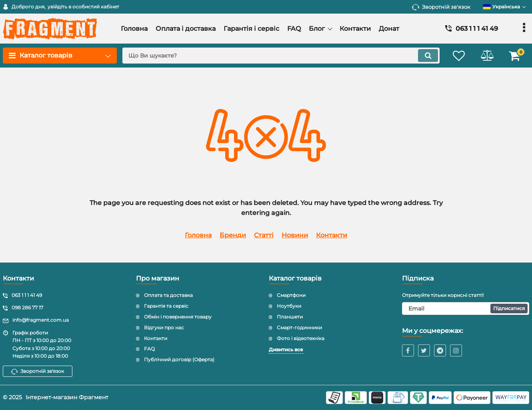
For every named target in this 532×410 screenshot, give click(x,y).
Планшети (290, 317)
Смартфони (291, 295)
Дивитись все (286, 349)
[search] (281, 56)
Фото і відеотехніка (301, 338)
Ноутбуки (289, 306)
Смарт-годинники (299, 327)
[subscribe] (466, 308)
